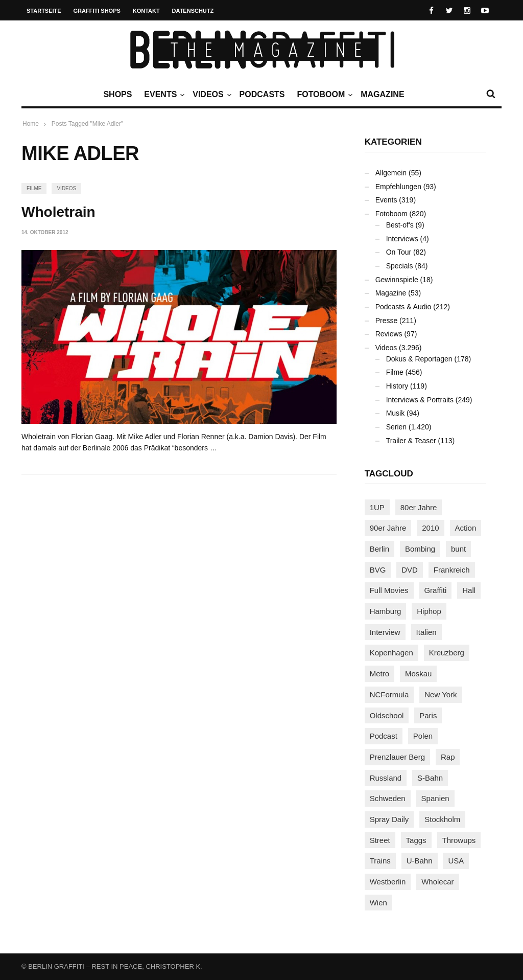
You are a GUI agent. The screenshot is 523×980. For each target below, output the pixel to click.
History (397, 386)
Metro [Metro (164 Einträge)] (379, 674)
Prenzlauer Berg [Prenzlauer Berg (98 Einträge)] (397, 757)
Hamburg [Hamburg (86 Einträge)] (386, 611)
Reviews (389, 334)
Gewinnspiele (397, 280)
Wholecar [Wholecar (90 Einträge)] (437, 882)
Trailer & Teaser (411, 441)
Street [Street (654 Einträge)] (380, 840)
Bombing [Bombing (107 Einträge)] (420, 549)
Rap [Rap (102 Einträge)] (448, 757)
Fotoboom (323, 95)
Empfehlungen (398, 187)
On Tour (399, 252)
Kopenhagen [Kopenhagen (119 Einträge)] (391, 653)
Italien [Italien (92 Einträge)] (426, 632)
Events (163, 95)
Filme (34, 188)
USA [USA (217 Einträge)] (456, 861)
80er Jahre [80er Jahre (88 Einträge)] (419, 507)
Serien (396, 427)
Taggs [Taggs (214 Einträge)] (416, 840)
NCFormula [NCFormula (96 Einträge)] (389, 694)
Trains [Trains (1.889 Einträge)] (380, 861)
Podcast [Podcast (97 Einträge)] (384, 736)
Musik (396, 413)
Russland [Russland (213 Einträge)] (386, 778)
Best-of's (400, 225)
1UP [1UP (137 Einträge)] (377, 507)
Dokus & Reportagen (419, 359)
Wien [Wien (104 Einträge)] (378, 903)
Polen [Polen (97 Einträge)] (423, 736)
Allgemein (391, 173)
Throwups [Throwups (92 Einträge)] (459, 840)
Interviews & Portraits (420, 400)
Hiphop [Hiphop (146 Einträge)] (429, 611)
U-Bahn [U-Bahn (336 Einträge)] (420, 861)
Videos (210, 95)
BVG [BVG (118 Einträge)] (378, 570)
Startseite (44, 11)
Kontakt (146, 11)
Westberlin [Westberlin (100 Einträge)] (388, 882)
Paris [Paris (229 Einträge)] (428, 715)
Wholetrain (58, 212)
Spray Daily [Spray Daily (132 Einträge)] (389, 819)
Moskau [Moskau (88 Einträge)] (419, 674)
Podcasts (262, 94)
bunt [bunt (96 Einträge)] (458, 549)
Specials (400, 266)
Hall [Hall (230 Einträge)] (469, 590)
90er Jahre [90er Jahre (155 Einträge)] (388, 528)
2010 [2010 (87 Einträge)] (430, 528)
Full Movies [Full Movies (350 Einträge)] (389, 590)
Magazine (382, 94)
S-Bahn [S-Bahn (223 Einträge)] (430, 778)
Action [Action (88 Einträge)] (466, 528)
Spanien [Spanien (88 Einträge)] (435, 798)
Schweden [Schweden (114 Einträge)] (388, 798)
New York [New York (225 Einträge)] (441, 694)
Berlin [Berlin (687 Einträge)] (379, 549)
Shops (117, 94)
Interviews (402, 239)
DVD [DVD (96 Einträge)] (410, 570)
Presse (387, 321)
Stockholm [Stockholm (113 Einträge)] (442, 819)
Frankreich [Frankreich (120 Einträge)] (452, 570)
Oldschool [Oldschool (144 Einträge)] (387, 715)
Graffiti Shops (97, 11)
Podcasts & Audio (403, 307)
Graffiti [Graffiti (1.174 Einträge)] (435, 590)
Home (31, 124)
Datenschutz (193, 11)
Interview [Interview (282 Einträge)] (385, 632)
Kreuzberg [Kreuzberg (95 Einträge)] (447, 653)
